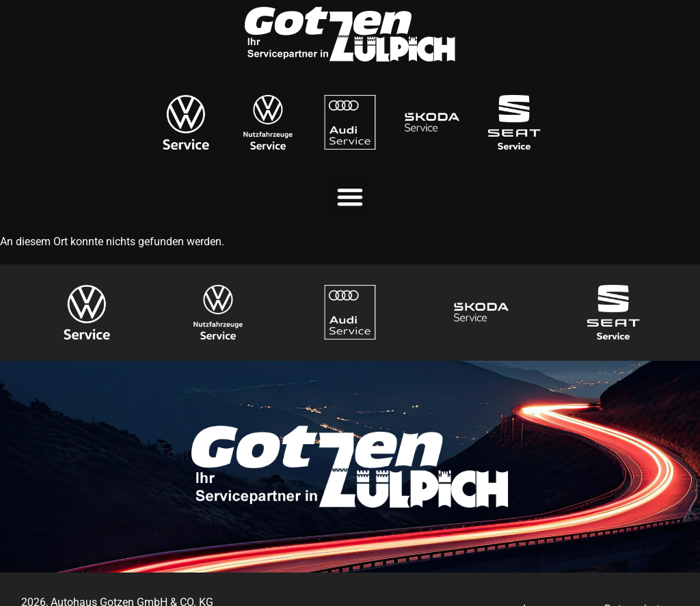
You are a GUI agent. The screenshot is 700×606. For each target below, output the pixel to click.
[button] (350, 197)
